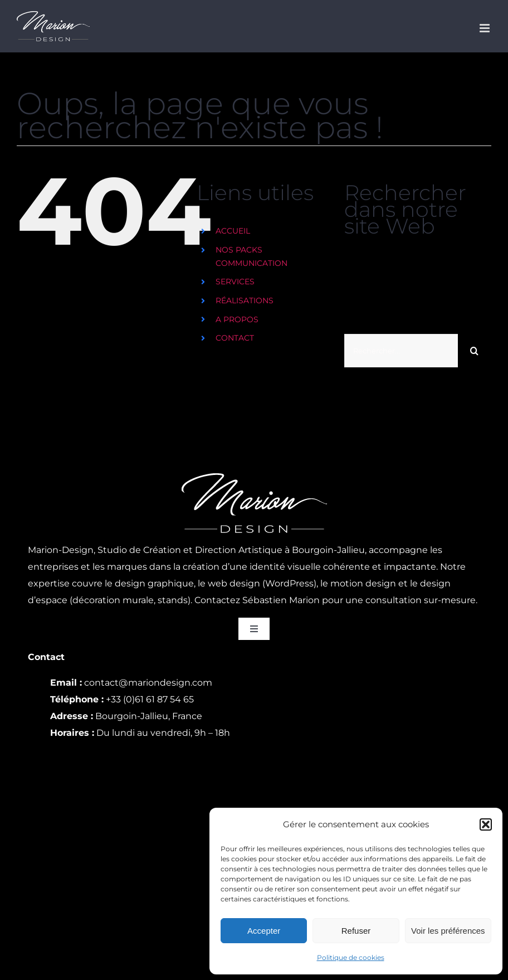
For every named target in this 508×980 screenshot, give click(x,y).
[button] (486, 824)
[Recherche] (475, 351)
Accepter (264, 931)
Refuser (356, 931)
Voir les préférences (448, 931)
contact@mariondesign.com (148, 683)
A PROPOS (237, 319)
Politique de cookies (351, 957)
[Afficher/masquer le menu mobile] (485, 28)
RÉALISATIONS (245, 300)
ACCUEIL (233, 231)
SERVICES (235, 282)
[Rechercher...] (401, 351)
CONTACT (235, 338)
